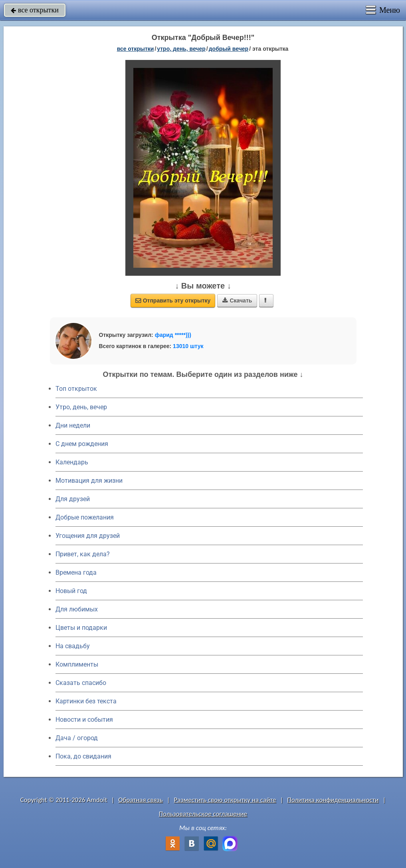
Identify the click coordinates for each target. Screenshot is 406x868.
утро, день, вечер (181, 49)
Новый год (71, 591)
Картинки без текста (86, 701)
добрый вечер (229, 49)
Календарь (72, 462)
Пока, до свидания (83, 756)
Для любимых (77, 609)
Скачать (237, 301)
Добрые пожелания (85, 517)
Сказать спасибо (81, 683)
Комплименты (77, 664)
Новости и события (84, 720)
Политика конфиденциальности (333, 800)
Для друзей (73, 499)
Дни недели (73, 425)
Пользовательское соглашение (203, 814)
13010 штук (188, 346)
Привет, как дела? (83, 554)
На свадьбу (73, 646)
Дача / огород (77, 738)
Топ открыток (76, 389)
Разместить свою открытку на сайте (225, 800)
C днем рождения (82, 444)
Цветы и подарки (81, 628)
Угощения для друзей (88, 536)
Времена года (76, 572)
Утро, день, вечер (81, 407)
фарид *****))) (173, 335)
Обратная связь (141, 800)
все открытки (35, 10)
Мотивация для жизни (89, 481)
